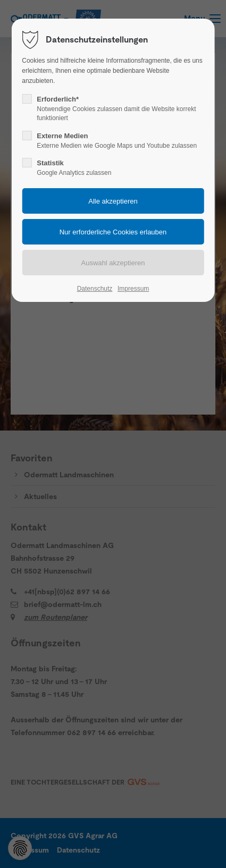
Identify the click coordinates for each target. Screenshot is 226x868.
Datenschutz (95, 289)
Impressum (133, 289)
